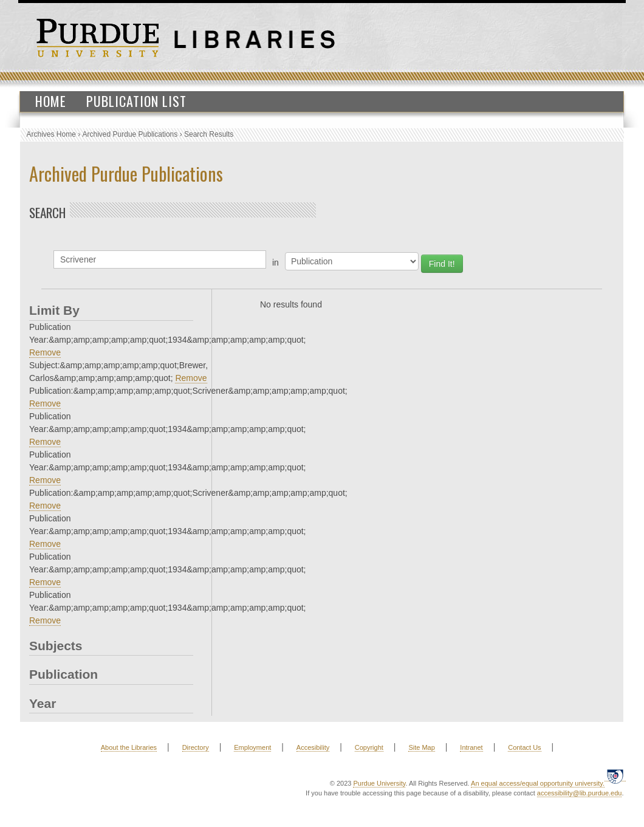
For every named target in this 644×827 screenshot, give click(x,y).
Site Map (421, 747)
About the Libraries (129, 747)
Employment (252, 747)
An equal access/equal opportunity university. (538, 783)
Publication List (136, 101)
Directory (196, 747)
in (276, 263)
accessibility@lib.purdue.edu (580, 793)
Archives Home (51, 134)
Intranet (471, 747)
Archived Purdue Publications (130, 134)
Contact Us (524, 747)
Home (51, 101)
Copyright (369, 747)
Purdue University (379, 783)
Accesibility (313, 747)
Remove (45, 352)
